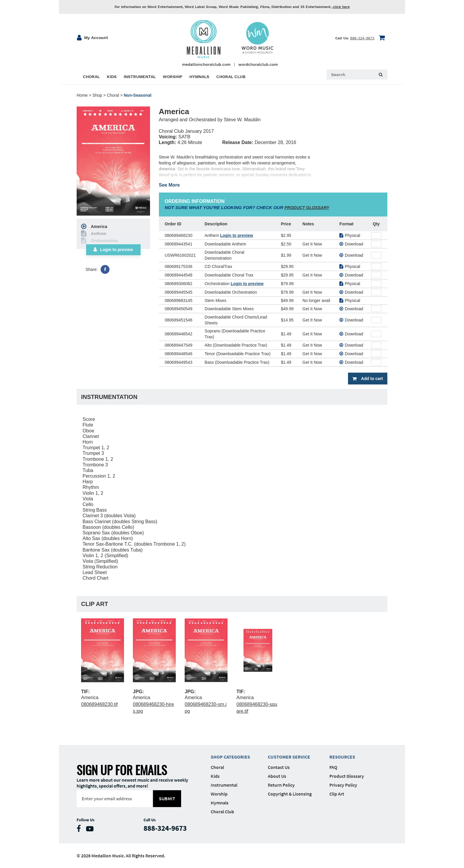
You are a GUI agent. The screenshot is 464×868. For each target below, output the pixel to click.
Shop (97, 95)
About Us (277, 776)
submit (167, 799)
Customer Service (289, 757)
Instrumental (224, 785)
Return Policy (281, 785)
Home (82, 95)
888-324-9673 (362, 38)
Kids (215, 776)
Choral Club (222, 812)
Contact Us (279, 767)
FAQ (333, 767)
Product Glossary (347, 776)
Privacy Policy (343, 785)
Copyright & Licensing (290, 794)
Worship (219, 794)
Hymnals (220, 803)
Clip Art (337, 794)
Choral (113, 95)
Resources (342, 757)
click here (341, 7)
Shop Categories (230, 757)
